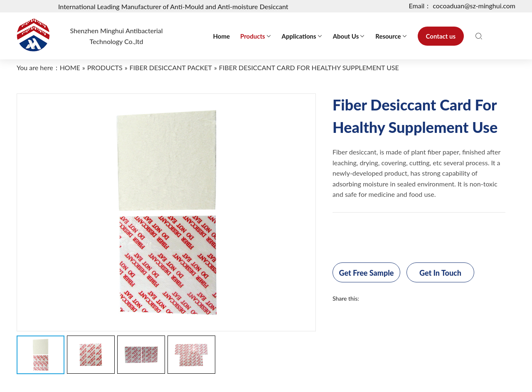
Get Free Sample (367, 273)
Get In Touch (440, 273)
